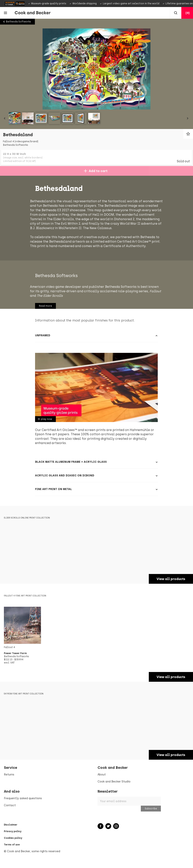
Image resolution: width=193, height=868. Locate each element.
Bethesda (43, 246)
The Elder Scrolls (117, 219)
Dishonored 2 (59, 224)
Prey (120, 215)
